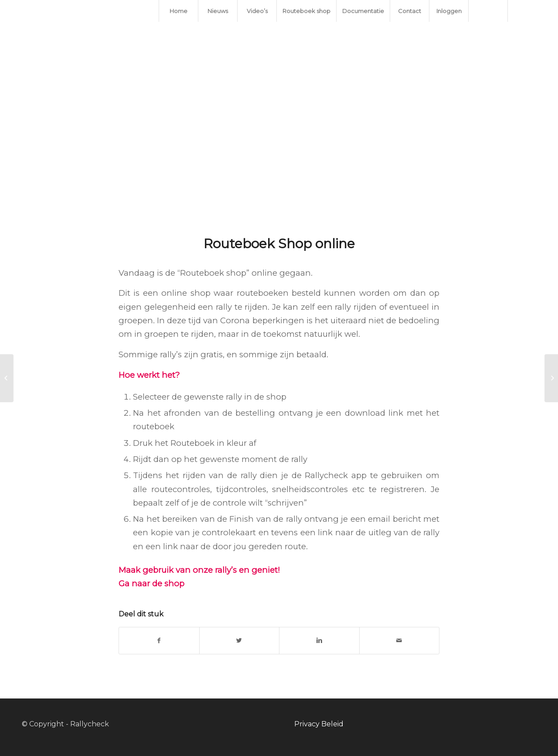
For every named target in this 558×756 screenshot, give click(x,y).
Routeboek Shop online (279, 244)
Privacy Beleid (319, 724)
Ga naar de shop (151, 583)
